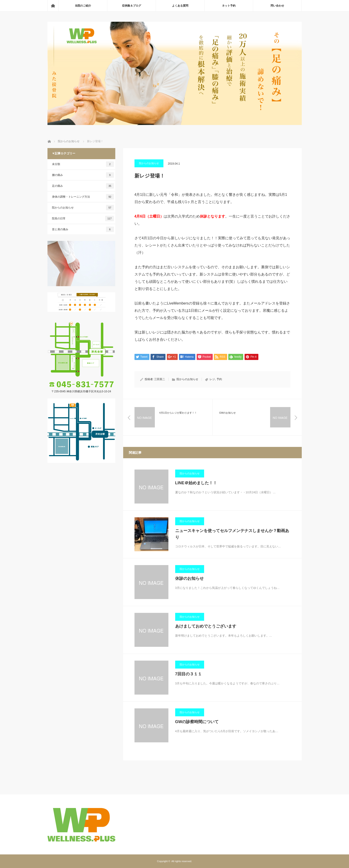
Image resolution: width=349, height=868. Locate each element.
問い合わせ (277, 6)
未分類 (83, 164)
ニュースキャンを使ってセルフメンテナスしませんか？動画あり (232, 534)
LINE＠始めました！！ (196, 483)
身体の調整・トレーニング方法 (83, 197)
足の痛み (83, 186)
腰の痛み (83, 175)
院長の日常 (83, 218)
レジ (212, 379)
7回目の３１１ (189, 674)
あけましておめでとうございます (206, 626)
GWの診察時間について (197, 722)
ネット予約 (229, 6)
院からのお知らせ (149, 163)
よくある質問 (180, 6)
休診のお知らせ (189, 578)
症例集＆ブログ (132, 6)
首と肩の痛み (83, 229)
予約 (219, 379)
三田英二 (160, 379)
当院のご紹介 (83, 6)
